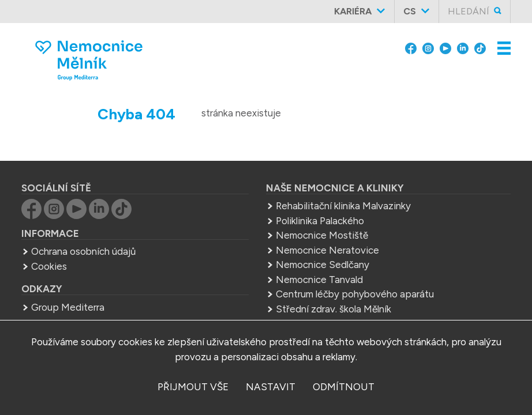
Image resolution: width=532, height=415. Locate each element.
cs (410, 11)
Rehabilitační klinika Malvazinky (343, 206)
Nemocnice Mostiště (322, 235)
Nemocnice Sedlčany (323, 265)
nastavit (271, 387)
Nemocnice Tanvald (319, 280)
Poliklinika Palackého (320, 221)
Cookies (49, 266)
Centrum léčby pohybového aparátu (355, 294)
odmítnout (344, 387)
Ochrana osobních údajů (83, 251)
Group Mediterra (68, 307)
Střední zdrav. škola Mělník (334, 309)
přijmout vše (193, 387)
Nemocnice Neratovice (327, 250)
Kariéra (353, 11)
